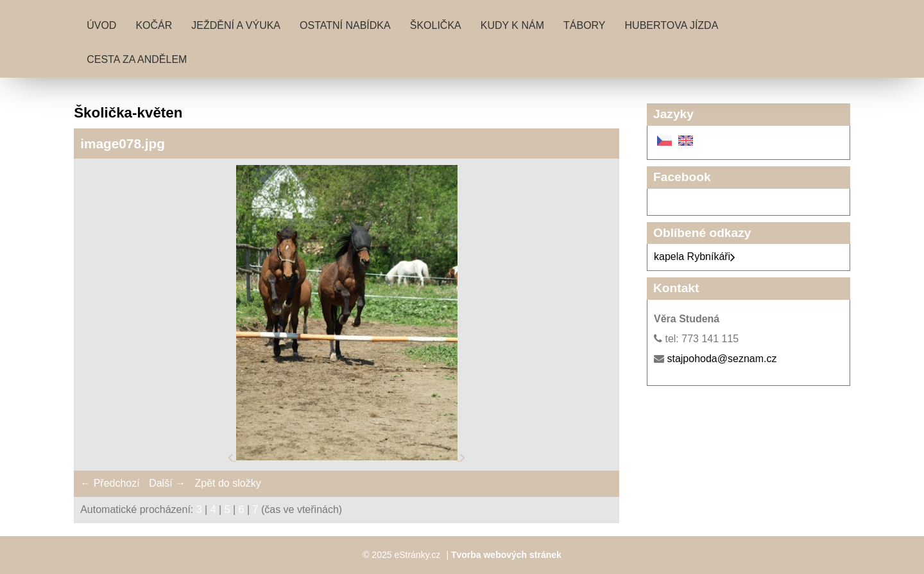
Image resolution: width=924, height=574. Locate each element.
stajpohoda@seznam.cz (722, 359)
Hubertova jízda (672, 25)
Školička (436, 25)
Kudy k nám (512, 25)
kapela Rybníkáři (695, 257)
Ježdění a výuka (236, 25)
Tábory (585, 25)
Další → (167, 483)
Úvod (101, 25)
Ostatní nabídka (345, 25)
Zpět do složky (227, 483)
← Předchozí (110, 483)
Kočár (154, 25)
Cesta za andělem (137, 59)
